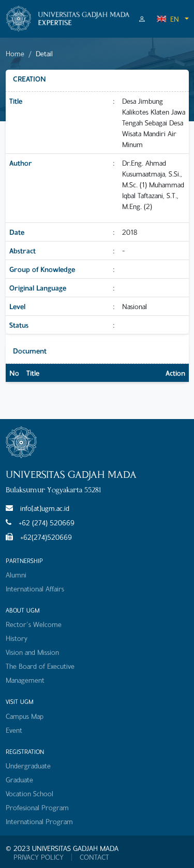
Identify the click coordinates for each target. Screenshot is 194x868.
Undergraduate (28, 766)
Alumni (16, 575)
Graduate (19, 779)
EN (168, 19)
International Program (39, 821)
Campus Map (25, 716)
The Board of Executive (40, 666)
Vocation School (29, 793)
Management (25, 680)
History (17, 638)
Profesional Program (37, 807)
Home (15, 53)
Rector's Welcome (34, 624)
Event (14, 730)
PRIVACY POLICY (39, 857)
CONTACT (94, 857)
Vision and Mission (32, 652)
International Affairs (35, 589)
